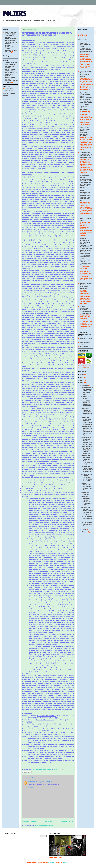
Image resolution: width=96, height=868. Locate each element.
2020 (82, 374)
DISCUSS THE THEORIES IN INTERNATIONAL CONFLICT (87, 469)
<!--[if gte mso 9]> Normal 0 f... (87, 524)
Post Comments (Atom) (44, 826)
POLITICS (14, 14)
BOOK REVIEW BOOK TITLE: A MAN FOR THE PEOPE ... (87, 403)
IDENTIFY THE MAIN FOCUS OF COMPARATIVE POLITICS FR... (87, 431)
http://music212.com (86, 339)
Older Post (67, 822)
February (85, 532)
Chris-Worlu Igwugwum (10, 90)
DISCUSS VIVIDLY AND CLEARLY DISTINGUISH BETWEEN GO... (87, 391)
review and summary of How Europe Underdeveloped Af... (87, 412)
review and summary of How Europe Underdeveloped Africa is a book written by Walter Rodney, (86, 48)
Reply (31, 787)
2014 (82, 380)
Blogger (66, 862)
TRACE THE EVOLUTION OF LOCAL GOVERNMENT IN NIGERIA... (87, 421)
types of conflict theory (85, 219)
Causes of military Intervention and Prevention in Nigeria (86, 74)
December (85, 385)
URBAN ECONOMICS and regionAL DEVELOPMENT (87, 486)
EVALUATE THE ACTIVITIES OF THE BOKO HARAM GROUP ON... (87, 450)
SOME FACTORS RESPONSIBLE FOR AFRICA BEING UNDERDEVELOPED (86, 155)
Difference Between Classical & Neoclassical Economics (86, 286)
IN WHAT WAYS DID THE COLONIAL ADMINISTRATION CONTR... (87, 477)
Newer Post (29, 822)
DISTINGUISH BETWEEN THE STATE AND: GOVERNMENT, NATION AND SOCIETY (85, 132)
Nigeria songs (84, 346)
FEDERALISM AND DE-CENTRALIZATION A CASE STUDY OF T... (87, 511)
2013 (82, 383)
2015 (82, 377)
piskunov (51, 862)
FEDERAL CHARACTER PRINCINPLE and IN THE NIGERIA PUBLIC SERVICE (86, 310)
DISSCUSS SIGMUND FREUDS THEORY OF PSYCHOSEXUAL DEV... (87, 501)
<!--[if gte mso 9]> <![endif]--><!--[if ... (87, 518)
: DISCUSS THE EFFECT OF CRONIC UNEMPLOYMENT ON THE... (87, 441)
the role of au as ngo (86, 397)
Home (49, 822)
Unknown (32, 782)
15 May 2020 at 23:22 (44, 782)
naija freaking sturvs (85, 343)
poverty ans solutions (85, 493)
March (84, 529)
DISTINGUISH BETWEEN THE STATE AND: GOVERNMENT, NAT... (87, 460)
